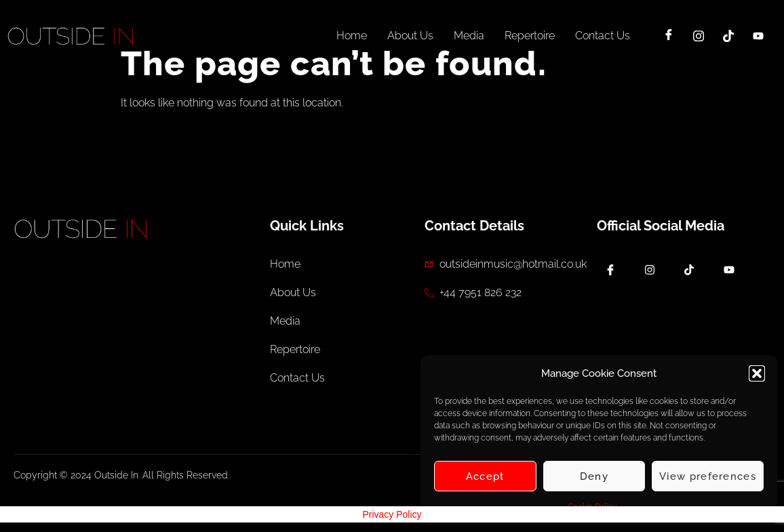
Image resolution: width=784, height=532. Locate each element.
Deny (594, 476)
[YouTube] (758, 36)
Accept (485, 476)
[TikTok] (728, 36)
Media (469, 36)
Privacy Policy (392, 514)
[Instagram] (699, 36)
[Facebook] (669, 36)
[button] (757, 373)
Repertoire (530, 36)
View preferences (708, 476)
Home (352, 36)
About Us (410, 36)
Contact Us (603, 36)
